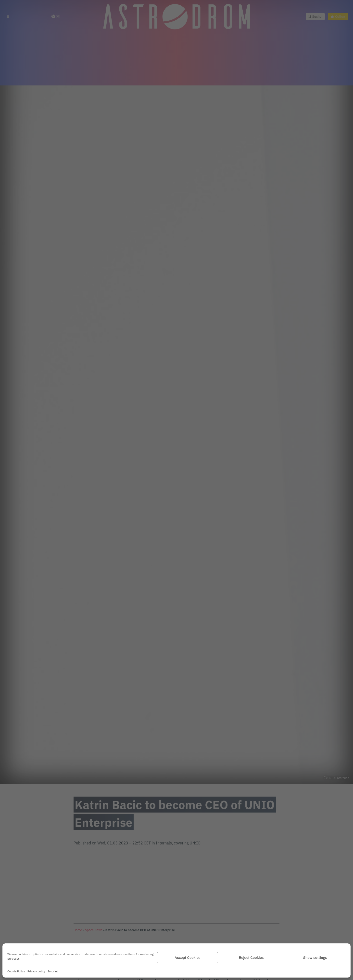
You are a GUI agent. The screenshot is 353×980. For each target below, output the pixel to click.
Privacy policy (37, 971)
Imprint (53, 971)
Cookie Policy (16, 971)
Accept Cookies (187, 958)
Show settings (315, 958)
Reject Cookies (251, 958)
